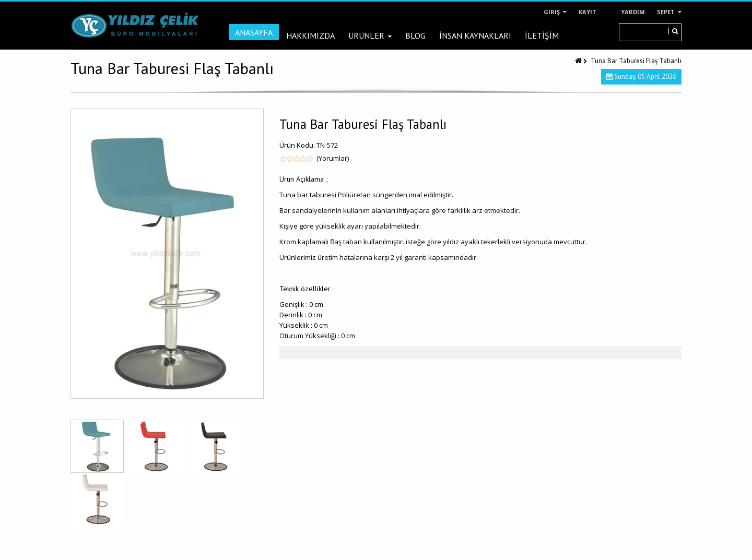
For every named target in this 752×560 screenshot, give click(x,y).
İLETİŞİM (542, 35)
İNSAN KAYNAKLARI (475, 35)
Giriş (555, 12)
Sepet (669, 12)
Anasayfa (254, 32)
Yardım (633, 12)
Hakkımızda (310, 35)
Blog (415, 35)
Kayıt (587, 12)
